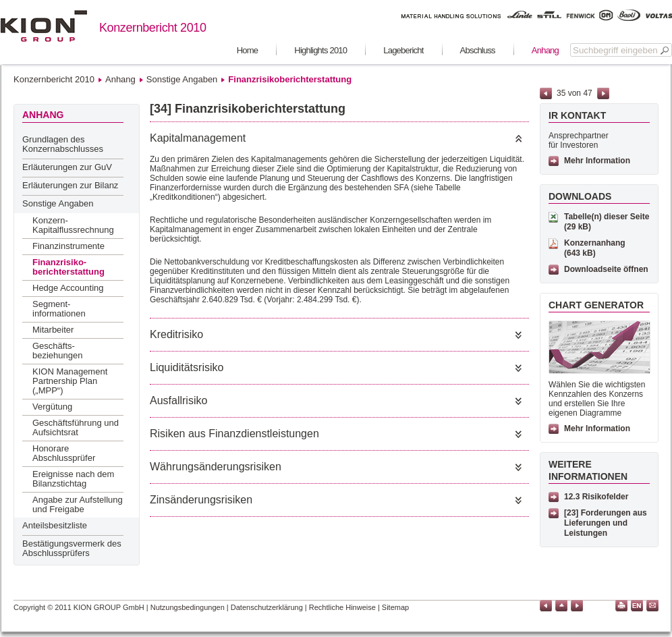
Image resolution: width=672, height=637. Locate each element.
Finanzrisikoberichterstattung (290, 79)
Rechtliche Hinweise (342, 607)
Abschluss (478, 50)
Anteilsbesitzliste (55, 525)
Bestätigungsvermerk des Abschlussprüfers (72, 548)
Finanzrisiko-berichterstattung (68, 267)
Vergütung (52, 407)
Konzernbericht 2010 (54, 79)
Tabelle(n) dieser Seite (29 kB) (607, 222)
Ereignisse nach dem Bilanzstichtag (73, 479)
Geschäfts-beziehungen (57, 351)
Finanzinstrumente (68, 246)
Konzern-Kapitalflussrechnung (73, 225)
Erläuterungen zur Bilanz (70, 185)
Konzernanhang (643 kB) (595, 248)
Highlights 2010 (320, 50)
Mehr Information (597, 161)
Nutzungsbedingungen (188, 607)
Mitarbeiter (53, 330)
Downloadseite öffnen (606, 269)
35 (561, 93)
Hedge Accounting (68, 288)
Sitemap (395, 607)
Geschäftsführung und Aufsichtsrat (76, 427)
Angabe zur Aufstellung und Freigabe (78, 504)
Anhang (545, 50)
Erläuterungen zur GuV (67, 167)
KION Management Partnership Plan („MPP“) (70, 381)
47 (587, 93)
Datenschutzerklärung (267, 607)
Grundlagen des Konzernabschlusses (63, 144)
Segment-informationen (59, 309)
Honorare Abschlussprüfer (64, 453)
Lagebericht (403, 50)
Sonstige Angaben (182, 79)
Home (248, 50)
